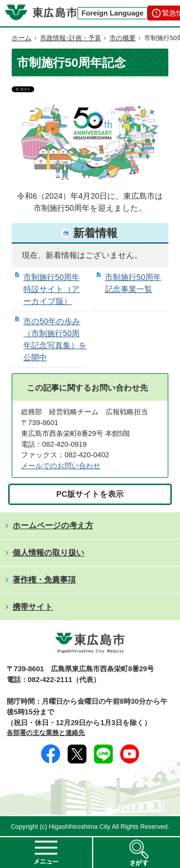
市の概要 (123, 38)
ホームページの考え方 (53, 525)
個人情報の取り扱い (49, 553)
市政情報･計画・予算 (71, 38)
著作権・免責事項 (44, 579)
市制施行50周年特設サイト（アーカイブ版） (52, 289)
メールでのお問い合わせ (61, 466)
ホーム (22, 38)
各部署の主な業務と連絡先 (46, 733)
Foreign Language (112, 13)
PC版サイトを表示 (90, 494)
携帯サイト (33, 607)
